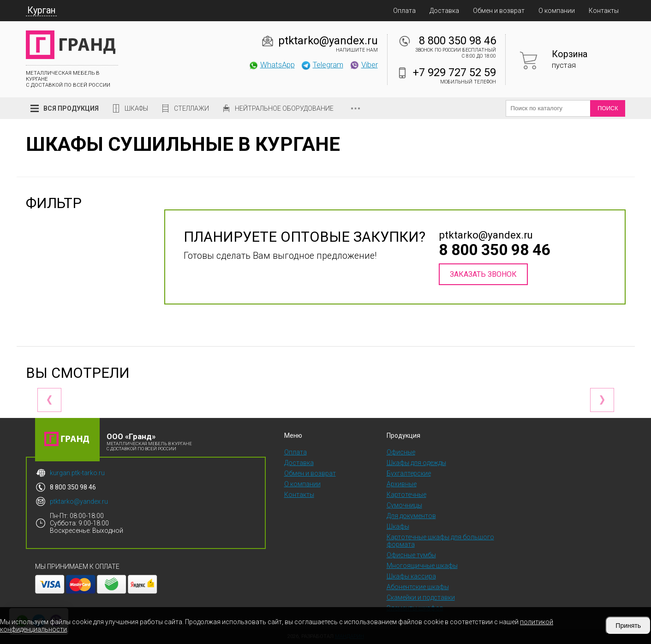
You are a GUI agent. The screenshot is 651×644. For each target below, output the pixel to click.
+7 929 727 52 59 (454, 72)
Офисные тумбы (411, 555)
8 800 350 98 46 (457, 41)
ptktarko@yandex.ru (328, 41)
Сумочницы (404, 505)
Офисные (401, 452)
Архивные (402, 484)
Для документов (411, 516)
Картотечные (406, 495)
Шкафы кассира (411, 576)
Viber (364, 65)
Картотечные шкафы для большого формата (440, 541)
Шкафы (136, 108)
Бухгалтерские (409, 473)
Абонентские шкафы (418, 587)
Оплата (404, 11)
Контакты (604, 11)
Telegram (322, 65)
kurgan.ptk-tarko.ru (77, 473)
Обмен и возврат (499, 11)
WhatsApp (272, 65)
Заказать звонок (483, 274)
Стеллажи (191, 108)
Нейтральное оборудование (284, 108)
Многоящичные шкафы (422, 566)
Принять (628, 626)
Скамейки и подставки (421, 597)
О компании (557, 11)
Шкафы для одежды (416, 463)
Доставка (444, 11)
